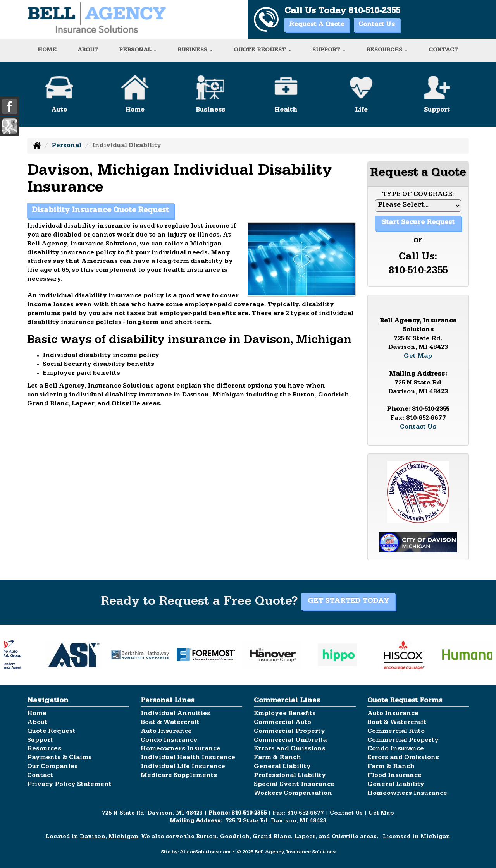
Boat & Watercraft (170, 723)
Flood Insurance (394, 776)
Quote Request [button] (263, 50)
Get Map (418, 357)
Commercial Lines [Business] (287, 701)
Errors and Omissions (290, 749)
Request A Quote (317, 25)
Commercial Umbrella (290, 741)
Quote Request (51, 732)
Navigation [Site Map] (48, 701)
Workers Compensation (293, 794)
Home (47, 50)
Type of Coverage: (418, 195)
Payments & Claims (59, 758)
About (88, 50)
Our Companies (53, 767)
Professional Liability (290, 776)
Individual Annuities (176, 714)
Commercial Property (289, 732)
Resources (44, 749)
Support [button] (329, 50)
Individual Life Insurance (183, 767)
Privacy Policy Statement (69, 785)
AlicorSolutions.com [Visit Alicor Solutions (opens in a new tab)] (205, 852)
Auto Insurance (166, 732)
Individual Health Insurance (188, 758)
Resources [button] (387, 50)
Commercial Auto (282, 723)
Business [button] (195, 50)
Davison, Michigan (109, 837)
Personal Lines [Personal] (167, 701)
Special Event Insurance (294, 785)
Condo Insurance (169, 741)
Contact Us (377, 25)
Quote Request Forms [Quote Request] (405, 701)
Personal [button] (138, 50)
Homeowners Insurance (181, 749)
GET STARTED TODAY (348, 602)
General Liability (282, 767)
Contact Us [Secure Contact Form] (418, 427)
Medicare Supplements (179, 776)
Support (40, 741)
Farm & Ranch (277, 758)
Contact (443, 50)
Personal (66, 146)
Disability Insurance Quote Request (100, 211)
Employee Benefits (285, 714)
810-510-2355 (374, 12)
